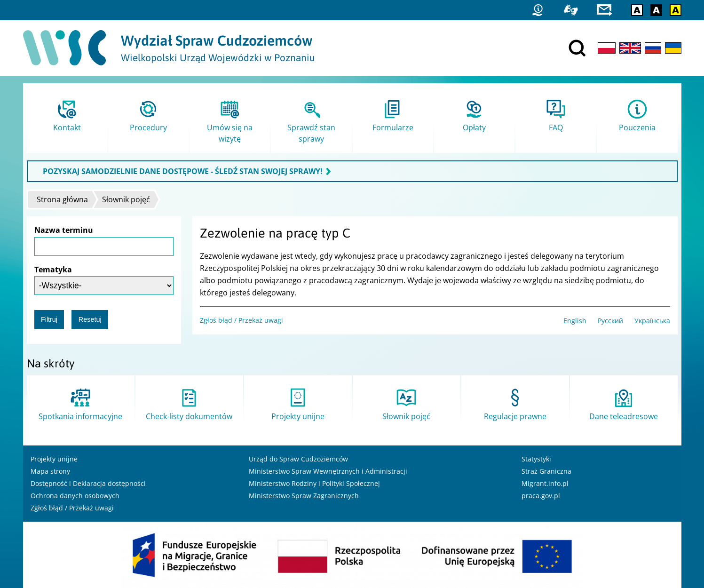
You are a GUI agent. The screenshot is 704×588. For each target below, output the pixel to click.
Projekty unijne (54, 459)
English (575, 321)
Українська (652, 321)
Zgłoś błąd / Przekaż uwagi (241, 320)
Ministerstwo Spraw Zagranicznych (304, 496)
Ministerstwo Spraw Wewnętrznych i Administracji (328, 471)
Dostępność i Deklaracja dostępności (88, 483)
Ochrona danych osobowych (75, 496)
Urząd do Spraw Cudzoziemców (298, 459)
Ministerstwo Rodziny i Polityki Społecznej (314, 483)
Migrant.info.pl (545, 483)
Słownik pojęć (126, 199)
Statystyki (536, 459)
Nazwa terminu (64, 230)
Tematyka (53, 270)
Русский (610, 321)
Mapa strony (50, 471)
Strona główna (62, 199)
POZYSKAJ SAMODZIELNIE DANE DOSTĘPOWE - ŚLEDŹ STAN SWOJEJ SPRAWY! (183, 171)
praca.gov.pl (541, 496)
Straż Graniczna (546, 471)
